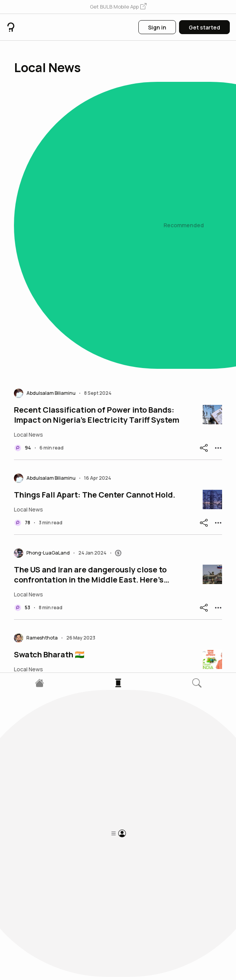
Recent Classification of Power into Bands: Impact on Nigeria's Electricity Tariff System (97, 140)
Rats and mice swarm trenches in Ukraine (91, 795)
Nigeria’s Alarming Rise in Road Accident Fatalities (90, 630)
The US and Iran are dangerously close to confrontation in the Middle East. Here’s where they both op (90, 300)
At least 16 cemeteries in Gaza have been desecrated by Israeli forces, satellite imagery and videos (101, 460)
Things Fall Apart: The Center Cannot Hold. (95, 220)
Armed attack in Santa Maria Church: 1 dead (96, 869)
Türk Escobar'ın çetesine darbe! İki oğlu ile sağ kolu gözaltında (100, 715)
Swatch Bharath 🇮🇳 (49, 380)
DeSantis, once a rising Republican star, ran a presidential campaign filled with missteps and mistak (98, 545)
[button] (118, 7)
